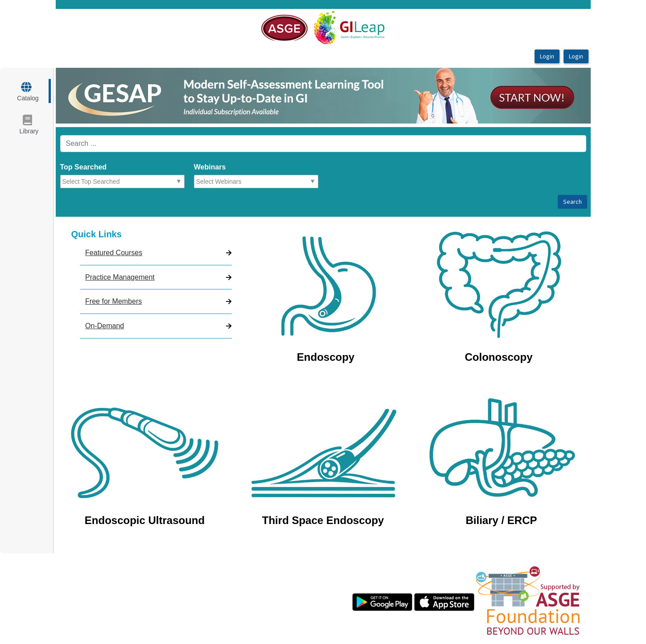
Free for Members (113, 301)
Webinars (210, 167)
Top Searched (84, 167)
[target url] (30, 91)
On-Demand (105, 326)
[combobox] (101, 182)
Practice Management (120, 277)
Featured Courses (114, 253)
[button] (96, 96)
